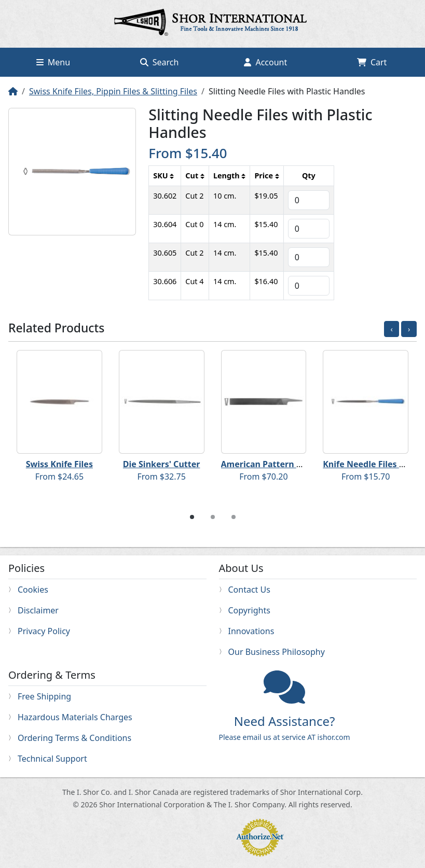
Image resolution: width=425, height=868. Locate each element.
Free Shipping (44, 696)
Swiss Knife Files (59, 464)
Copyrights (249, 610)
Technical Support (52, 759)
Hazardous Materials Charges (75, 717)
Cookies (33, 590)
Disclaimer (38, 610)
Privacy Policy (44, 631)
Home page (213, 24)
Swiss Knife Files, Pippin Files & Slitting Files (113, 91)
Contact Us (249, 590)
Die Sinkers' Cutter (162, 464)
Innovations (251, 631)
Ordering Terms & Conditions (74, 738)
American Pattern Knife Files (280, 464)
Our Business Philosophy (277, 652)
